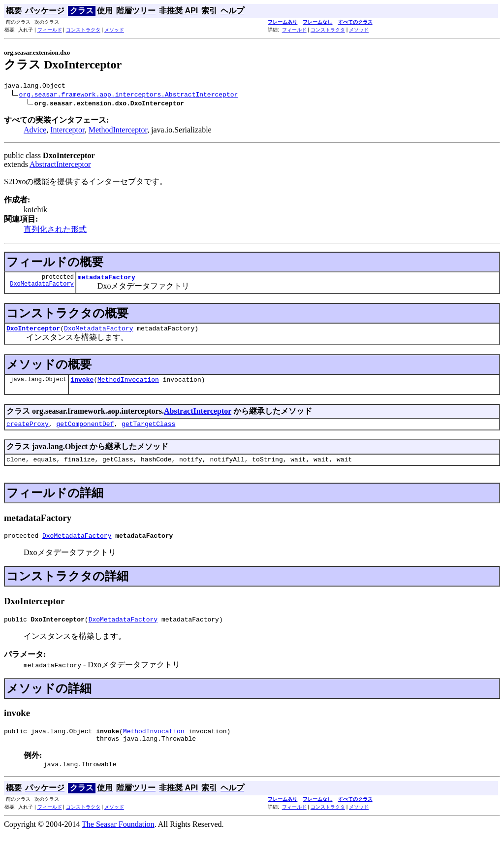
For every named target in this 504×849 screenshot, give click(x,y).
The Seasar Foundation (118, 840)
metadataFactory (107, 280)
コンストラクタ (83, 30)
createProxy (28, 431)
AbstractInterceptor (60, 166)
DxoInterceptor (33, 332)
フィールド (50, 30)
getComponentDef (85, 431)
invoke (82, 385)
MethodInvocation (128, 385)
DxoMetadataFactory (42, 288)
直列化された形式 (55, 231)
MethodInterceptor (118, 131)
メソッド (114, 30)
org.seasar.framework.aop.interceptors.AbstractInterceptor (129, 96)
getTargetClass (148, 431)
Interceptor (67, 131)
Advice (35, 131)
